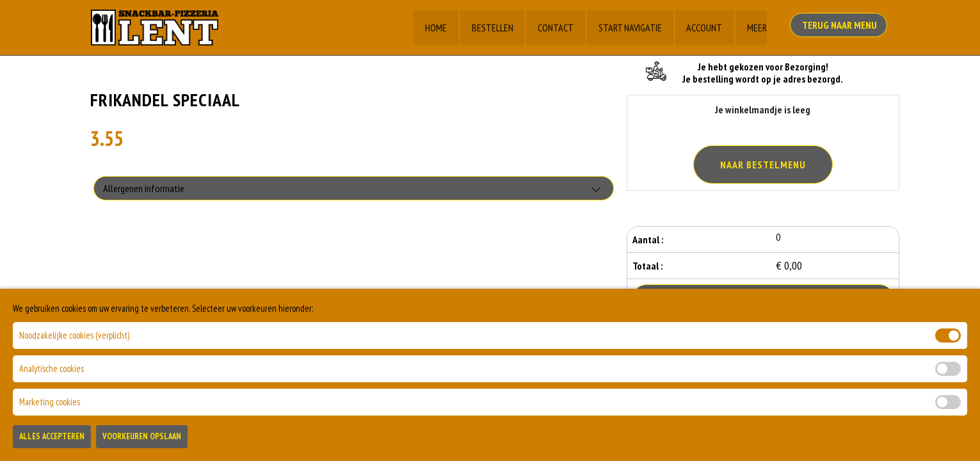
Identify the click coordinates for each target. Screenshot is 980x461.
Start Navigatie (630, 28)
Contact (555, 28)
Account (704, 28)
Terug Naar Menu (841, 26)
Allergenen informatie (144, 189)
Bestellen (491, 28)
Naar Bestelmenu (763, 165)
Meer (757, 28)
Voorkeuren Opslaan (142, 440)
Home (435, 28)
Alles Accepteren (52, 440)
